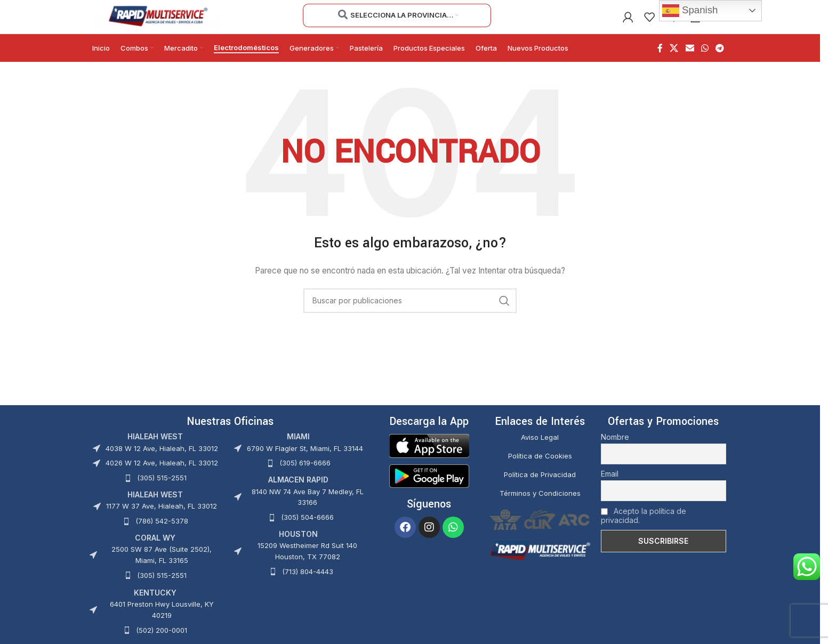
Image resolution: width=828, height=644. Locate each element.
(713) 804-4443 (308, 583)
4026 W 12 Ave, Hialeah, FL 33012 (162, 474)
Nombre (615, 449)
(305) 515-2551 (162, 489)
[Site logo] (158, 22)
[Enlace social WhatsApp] (705, 60)
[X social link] (674, 60)
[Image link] (429, 457)
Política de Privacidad (540, 486)
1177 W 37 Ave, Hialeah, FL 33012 (162, 518)
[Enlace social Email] (690, 60)
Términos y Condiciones (540, 504)
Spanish (690, 11)
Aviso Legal (540, 449)
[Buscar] (410, 312)
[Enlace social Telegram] (720, 60)
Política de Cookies (540, 468)
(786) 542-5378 (162, 533)
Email (610, 485)
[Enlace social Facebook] (660, 60)
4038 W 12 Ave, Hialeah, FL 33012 (162, 460)
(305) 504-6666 (307, 529)
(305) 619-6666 (305, 474)
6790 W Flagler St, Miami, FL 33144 (305, 460)
